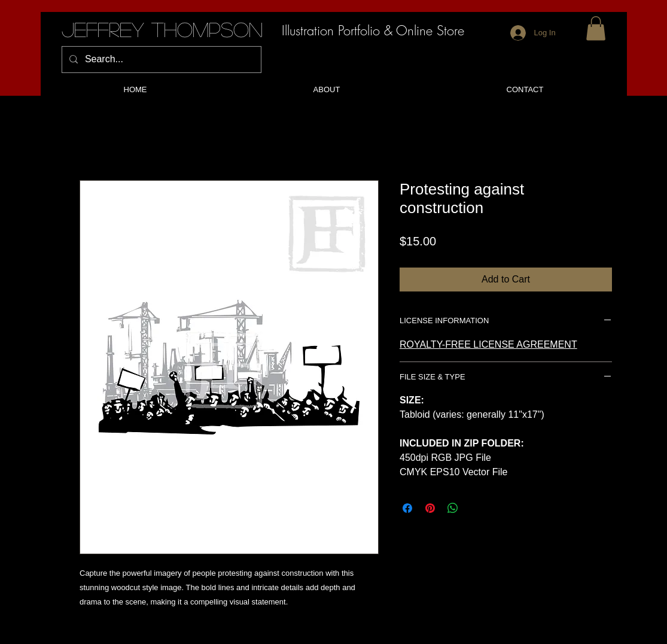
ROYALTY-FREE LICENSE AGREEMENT (488, 344)
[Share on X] (476, 508)
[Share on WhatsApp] (453, 508)
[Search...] (160, 60)
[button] (596, 28)
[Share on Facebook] (407, 508)
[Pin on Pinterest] (430, 508)
